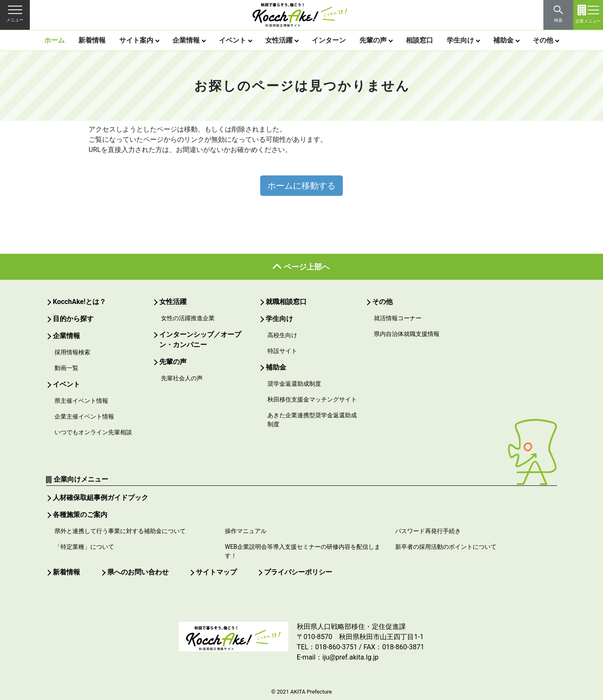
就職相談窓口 (286, 302)
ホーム (55, 40)
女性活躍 (279, 40)
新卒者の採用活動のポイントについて (446, 547)
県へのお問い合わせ (138, 572)
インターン (329, 40)
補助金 (503, 40)
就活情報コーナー (398, 318)
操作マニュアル (246, 531)
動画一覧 (66, 368)
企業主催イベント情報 (84, 416)
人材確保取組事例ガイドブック (100, 498)
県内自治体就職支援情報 (407, 334)
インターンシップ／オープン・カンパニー (200, 340)
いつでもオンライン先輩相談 (93, 432)
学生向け (460, 40)
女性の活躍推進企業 (188, 318)
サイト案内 (136, 40)
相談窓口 (419, 40)
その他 (543, 40)
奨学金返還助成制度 (294, 384)
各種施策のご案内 (80, 515)
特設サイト (282, 351)
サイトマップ (216, 572)
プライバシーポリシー (298, 572)
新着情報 (92, 40)
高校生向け (282, 335)
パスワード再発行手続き (428, 531)
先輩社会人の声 (182, 378)
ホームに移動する (301, 186)
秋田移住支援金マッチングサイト (312, 399)
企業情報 (186, 40)
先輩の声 (373, 40)
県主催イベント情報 (81, 401)
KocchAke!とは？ (79, 302)
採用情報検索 (72, 352)
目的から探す (73, 319)
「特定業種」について (84, 547)
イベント (233, 40)
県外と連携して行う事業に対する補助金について (120, 531)
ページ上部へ (307, 267)
